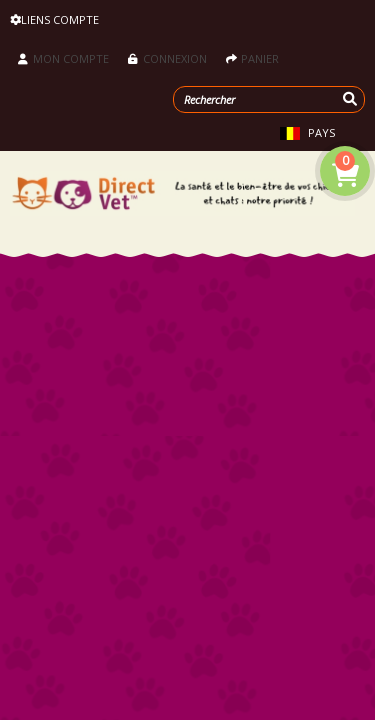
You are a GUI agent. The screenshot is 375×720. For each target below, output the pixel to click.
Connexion (167, 58)
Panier (252, 58)
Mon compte (63, 58)
